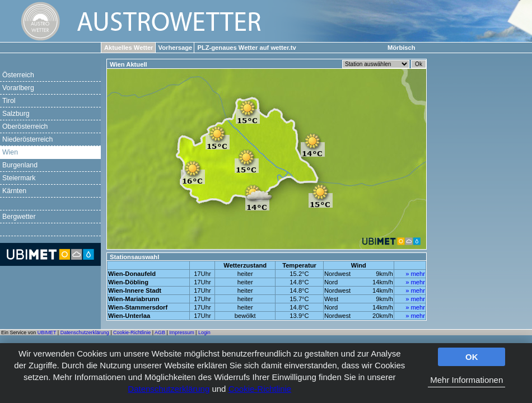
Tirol (9, 101)
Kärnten (14, 191)
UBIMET (47, 332)
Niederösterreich (27, 139)
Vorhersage (176, 48)
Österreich (18, 75)
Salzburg (16, 114)
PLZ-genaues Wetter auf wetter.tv (246, 48)
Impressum (181, 332)
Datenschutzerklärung (169, 389)
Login (204, 332)
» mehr (415, 274)
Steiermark (19, 178)
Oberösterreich (25, 126)
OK (472, 357)
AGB (160, 332)
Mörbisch (402, 48)
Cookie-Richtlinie (260, 389)
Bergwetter (19, 217)
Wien (10, 152)
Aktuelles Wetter (129, 48)
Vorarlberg (18, 88)
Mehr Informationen (466, 380)
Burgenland (20, 165)
